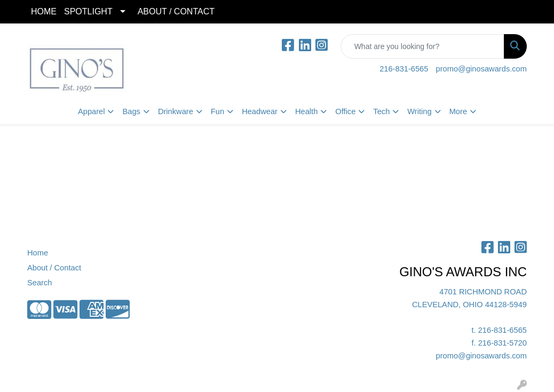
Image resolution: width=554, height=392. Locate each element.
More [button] (458, 111)
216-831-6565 (404, 69)
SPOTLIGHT (88, 11)
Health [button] (306, 111)
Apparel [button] (92, 111)
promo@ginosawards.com (481, 69)
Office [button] (345, 111)
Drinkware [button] (176, 111)
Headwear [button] (260, 111)
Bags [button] (131, 111)
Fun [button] (217, 111)
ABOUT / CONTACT (176, 11)
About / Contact (54, 268)
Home (38, 253)
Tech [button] (381, 111)
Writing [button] (419, 111)
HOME (44, 11)
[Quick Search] (422, 46)
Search (39, 283)
